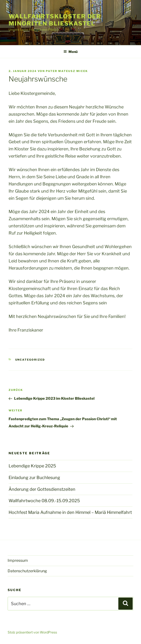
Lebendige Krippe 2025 (32, 466)
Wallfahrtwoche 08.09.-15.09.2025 (44, 501)
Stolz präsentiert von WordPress (32, 632)
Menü (70, 52)
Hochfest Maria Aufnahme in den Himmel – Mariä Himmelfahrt (70, 512)
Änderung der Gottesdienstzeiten (42, 489)
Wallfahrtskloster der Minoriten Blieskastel (55, 20)
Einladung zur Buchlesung (34, 478)
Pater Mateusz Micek (67, 71)
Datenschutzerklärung (27, 571)
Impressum (18, 560)
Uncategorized (30, 360)
